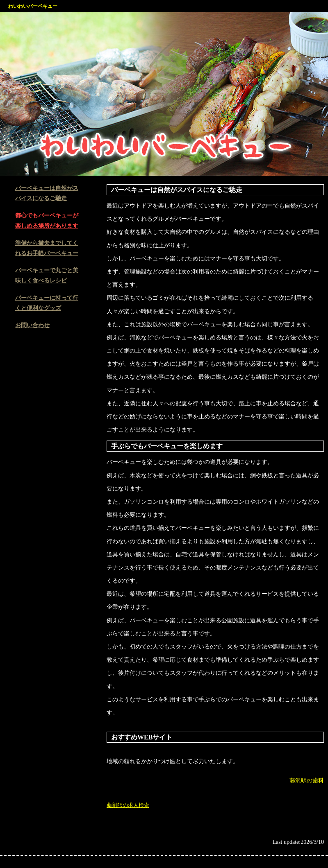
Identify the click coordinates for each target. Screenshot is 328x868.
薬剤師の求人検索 (128, 805)
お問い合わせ (32, 325)
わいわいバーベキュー (33, 6)
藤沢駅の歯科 (307, 781)
